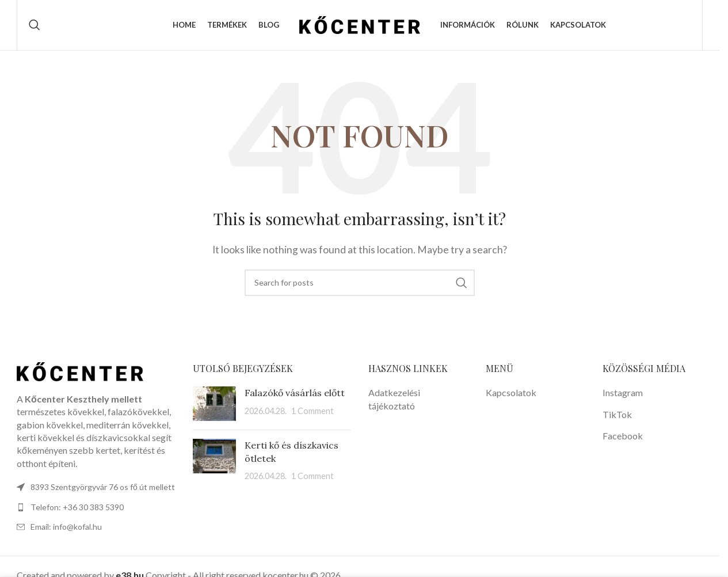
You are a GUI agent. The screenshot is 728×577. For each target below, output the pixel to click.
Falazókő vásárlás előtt (295, 394)
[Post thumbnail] (214, 405)
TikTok (617, 416)
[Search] (35, 26)
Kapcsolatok (511, 394)
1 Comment (312, 413)
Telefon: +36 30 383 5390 (77, 509)
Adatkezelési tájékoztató (394, 401)
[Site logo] (360, 24)
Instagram (623, 394)
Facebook (623, 437)
